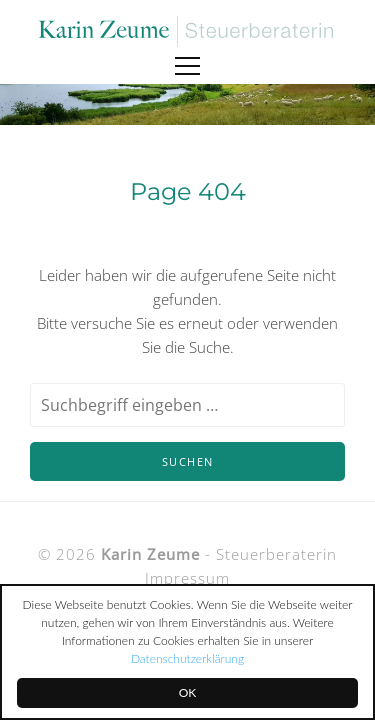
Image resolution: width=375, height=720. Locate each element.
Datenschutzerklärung (187, 658)
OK (188, 692)
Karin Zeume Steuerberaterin (188, 31)
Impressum (187, 578)
